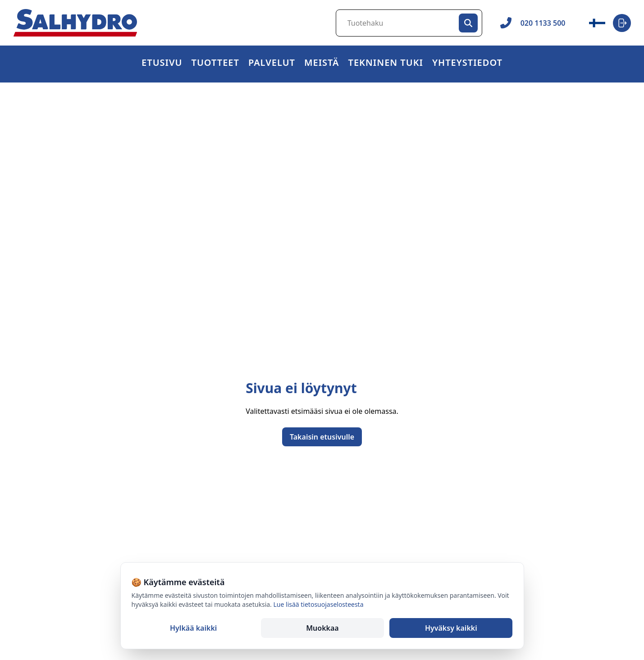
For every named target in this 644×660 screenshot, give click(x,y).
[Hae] (468, 23)
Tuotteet (215, 64)
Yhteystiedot (467, 64)
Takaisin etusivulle (322, 437)
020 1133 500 (533, 23)
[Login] (622, 23)
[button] (215, 64)
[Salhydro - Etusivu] (75, 23)
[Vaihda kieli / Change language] (597, 23)
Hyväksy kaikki (451, 628)
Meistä (322, 64)
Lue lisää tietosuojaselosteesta (319, 604)
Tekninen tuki (386, 64)
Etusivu (162, 64)
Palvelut (272, 64)
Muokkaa (322, 628)
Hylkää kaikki (193, 628)
